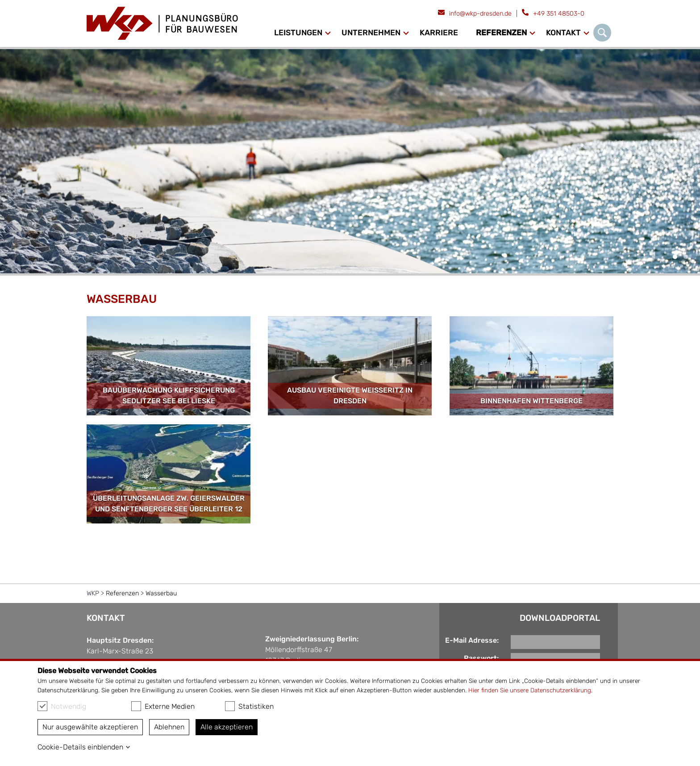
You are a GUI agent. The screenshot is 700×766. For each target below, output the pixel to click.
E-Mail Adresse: (472, 640)
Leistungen (298, 33)
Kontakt (563, 33)
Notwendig (62, 706)
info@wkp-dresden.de (480, 14)
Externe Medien (163, 706)
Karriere (439, 33)
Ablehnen (169, 727)
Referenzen (501, 33)
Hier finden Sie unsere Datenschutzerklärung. (530, 690)
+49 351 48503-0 (559, 14)
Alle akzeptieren (227, 727)
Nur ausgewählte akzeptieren (90, 727)
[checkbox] (42, 706)
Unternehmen (371, 33)
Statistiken (249, 706)
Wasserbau (161, 593)
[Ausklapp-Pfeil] (328, 33)
